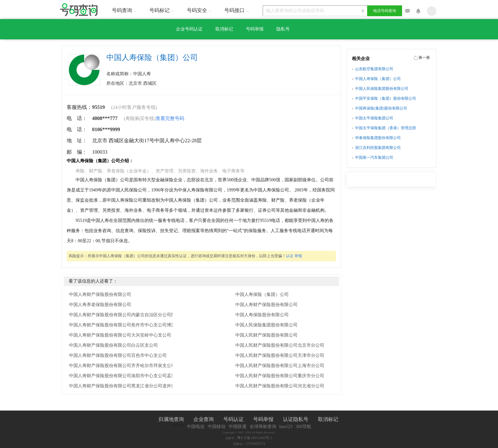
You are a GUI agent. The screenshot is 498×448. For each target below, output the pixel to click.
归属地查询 (171, 419)
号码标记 (163, 10)
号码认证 (233, 419)
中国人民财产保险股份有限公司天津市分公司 (280, 355)
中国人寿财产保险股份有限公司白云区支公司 (113, 345)
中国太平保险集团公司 (374, 118)
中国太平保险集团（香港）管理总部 (386, 128)
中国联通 (238, 427)
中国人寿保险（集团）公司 (262, 294)
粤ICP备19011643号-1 (255, 438)
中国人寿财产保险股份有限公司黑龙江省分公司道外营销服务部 (131, 386)
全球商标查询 (263, 427)
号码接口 (238, 10)
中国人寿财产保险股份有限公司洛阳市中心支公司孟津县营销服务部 (132, 376)
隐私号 (283, 29)
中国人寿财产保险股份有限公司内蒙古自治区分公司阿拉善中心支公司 (132, 315)
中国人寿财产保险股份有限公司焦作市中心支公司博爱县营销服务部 (132, 325)
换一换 (424, 57)
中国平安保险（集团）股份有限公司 (386, 98)
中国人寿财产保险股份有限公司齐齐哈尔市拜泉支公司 (122, 366)
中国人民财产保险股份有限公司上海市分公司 (280, 366)
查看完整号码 (170, 118)
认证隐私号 (296, 419)
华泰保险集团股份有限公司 (378, 138)
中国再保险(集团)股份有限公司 (381, 108)
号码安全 (200, 10)
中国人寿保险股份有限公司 (262, 315)
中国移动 (217, 427)
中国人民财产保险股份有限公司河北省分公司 (280, 386)
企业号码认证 (189, 29)
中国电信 (196, 427)
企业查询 (204, 419)
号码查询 (125, 10)
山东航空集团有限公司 (374, 69)
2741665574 (255, 444)
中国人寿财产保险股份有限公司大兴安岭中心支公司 (120, 335)
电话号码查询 (385, 11)
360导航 (303, 427)
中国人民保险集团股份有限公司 (266, 325)
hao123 (286, 427)
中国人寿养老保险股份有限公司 (100, 305)
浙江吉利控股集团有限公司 (378, 148)
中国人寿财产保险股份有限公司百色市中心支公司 (118, 355)
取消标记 (224, 29)
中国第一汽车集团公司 (374, 157)
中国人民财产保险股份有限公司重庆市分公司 (280, 376)
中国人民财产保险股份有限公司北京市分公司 (280, 345)
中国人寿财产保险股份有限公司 (100, 294)
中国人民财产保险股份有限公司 (266, 335)
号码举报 (255, 29)
